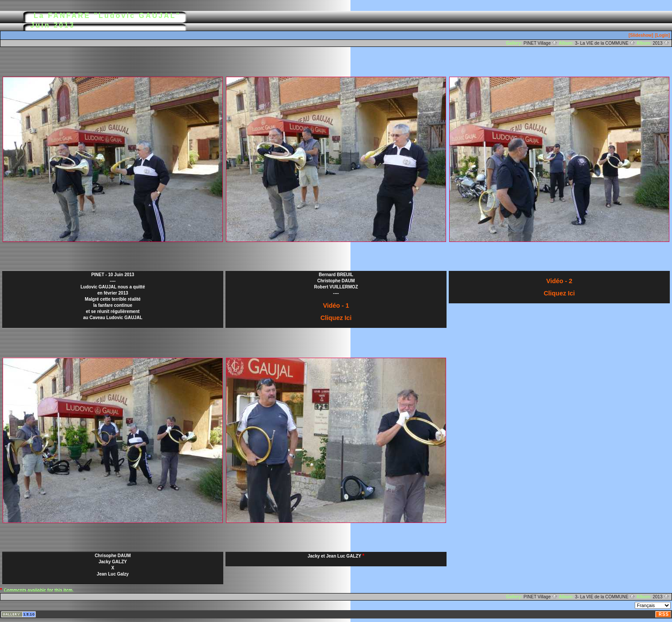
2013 (661, 43)
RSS (664, 614)
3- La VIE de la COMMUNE (605, 43)
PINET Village (541, 43)
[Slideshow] (641, 35)
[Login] (662, 35)
